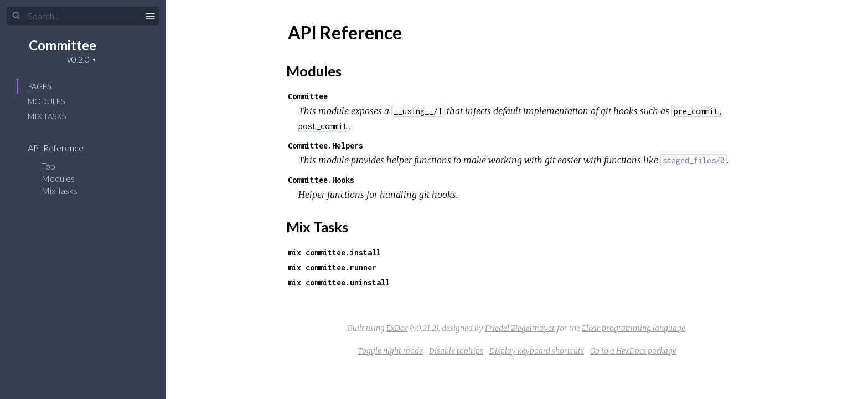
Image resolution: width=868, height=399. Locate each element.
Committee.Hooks (321, 180)
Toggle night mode (390, 351)
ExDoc (397, 328)
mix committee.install (334, 252)
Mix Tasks (47, 116)
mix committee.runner (332, 267)
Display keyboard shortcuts (537, 351)
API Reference (63, 148)
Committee (63, 45)
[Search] (83, 16)
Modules (46, 101)
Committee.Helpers (325, 145)
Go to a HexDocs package (633, 351)
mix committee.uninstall (339, 282)
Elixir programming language (634, 328)
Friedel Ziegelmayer (520, 328)
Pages (39, 86)
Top (48, 166)
